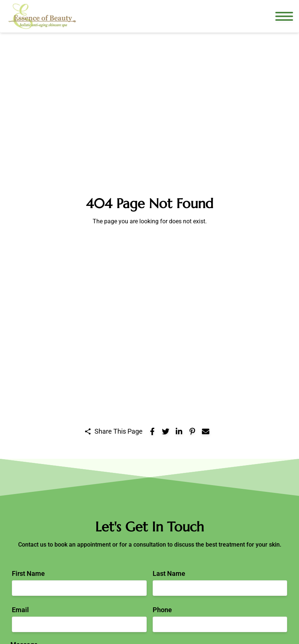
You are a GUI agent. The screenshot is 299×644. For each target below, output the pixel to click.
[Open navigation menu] (284, 16)
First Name (28, 573)
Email (20, 610)
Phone (162, 610)
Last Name (169, 573)
